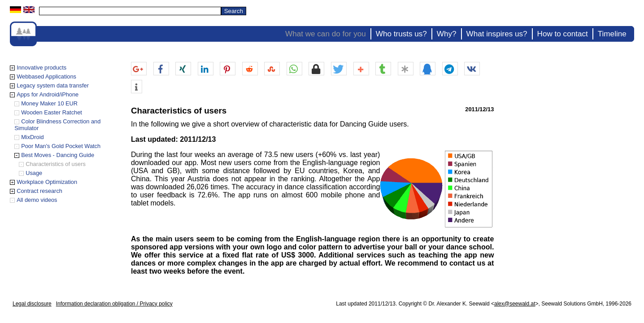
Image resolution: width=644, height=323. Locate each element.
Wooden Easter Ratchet (52, 112)
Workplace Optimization (47, 182)
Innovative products (41, 68)
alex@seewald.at (515, 304)
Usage (34, 173)
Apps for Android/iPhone (48, 94)
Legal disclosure (32, 304)
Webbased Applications (46, 76)
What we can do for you (326, 34)
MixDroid (32, 137)
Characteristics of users (56, 164)
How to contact (563, 34)
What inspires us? (497, 34)
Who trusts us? (401, 34)
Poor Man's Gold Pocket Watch (61, 146)
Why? (447, 34)
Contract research (39, 191)
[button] (139, 69)
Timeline (612, 34)
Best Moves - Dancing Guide (58, 155)
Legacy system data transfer (53, 85)
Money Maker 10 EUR (49, 103)
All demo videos (37, 200)
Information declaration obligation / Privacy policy (114, 304)
